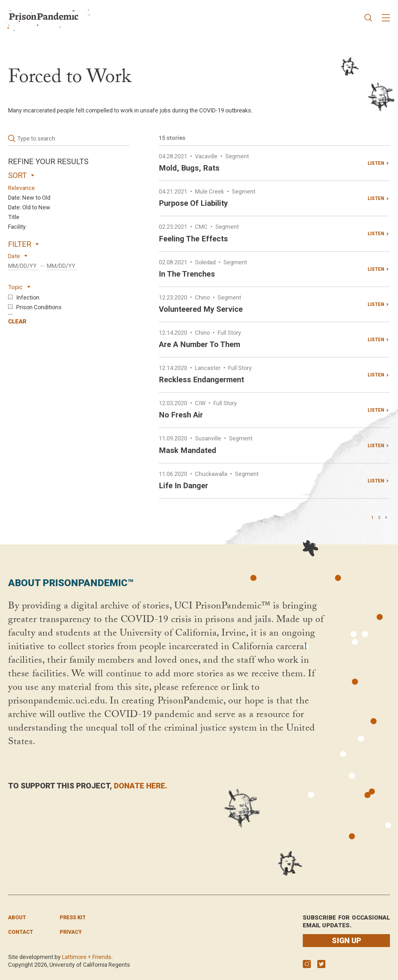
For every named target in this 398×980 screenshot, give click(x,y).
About (17, 917)
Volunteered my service (201, 309)
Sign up (347, 941)
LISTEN (376, 163)
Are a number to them (199, 344)
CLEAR (17, 321)
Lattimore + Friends (87, 957)
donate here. (141, 786)
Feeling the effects (193, 239)
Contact (21, 932)
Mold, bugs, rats (189, 168)
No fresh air (181, 415)
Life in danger (184, 486)
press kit (73, 917)
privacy (71, 932)
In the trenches (187, 274)
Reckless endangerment (201, 380)
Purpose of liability (193, 203)
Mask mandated (188, 450)
